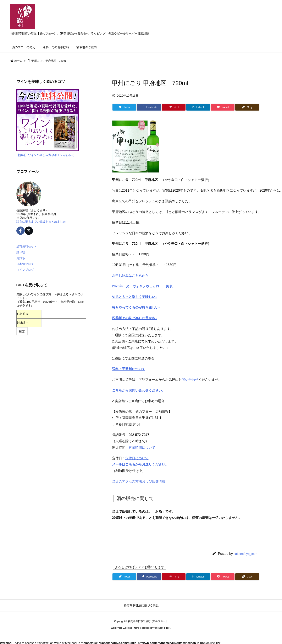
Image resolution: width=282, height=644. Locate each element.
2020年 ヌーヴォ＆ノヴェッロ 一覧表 (142, 286)
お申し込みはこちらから (130, 276)
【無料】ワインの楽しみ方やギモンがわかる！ (47, 155)
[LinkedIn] (198, 107)
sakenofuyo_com (245, 554)
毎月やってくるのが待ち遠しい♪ (136, 307)
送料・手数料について (129, 369)
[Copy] (247, 107)
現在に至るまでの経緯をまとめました (41, 222)
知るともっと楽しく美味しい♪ (134, 297)
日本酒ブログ (25, 264)
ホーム (18, 61)
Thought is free (162, 628)
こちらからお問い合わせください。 (139, 390)
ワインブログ (25, 270)
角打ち (21, 258)
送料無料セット (27, 246)
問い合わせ (190, 380)
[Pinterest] (174, 107)
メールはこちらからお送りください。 (140, 464)
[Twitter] (124, 107)
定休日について (137, 458)
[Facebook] (149, 107)
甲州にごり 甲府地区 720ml (49, 61)
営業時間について (142, 448)
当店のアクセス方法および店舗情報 (139, 481)
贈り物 (21, 252)
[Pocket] (223, 107)
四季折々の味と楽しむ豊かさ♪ (134, 318)
